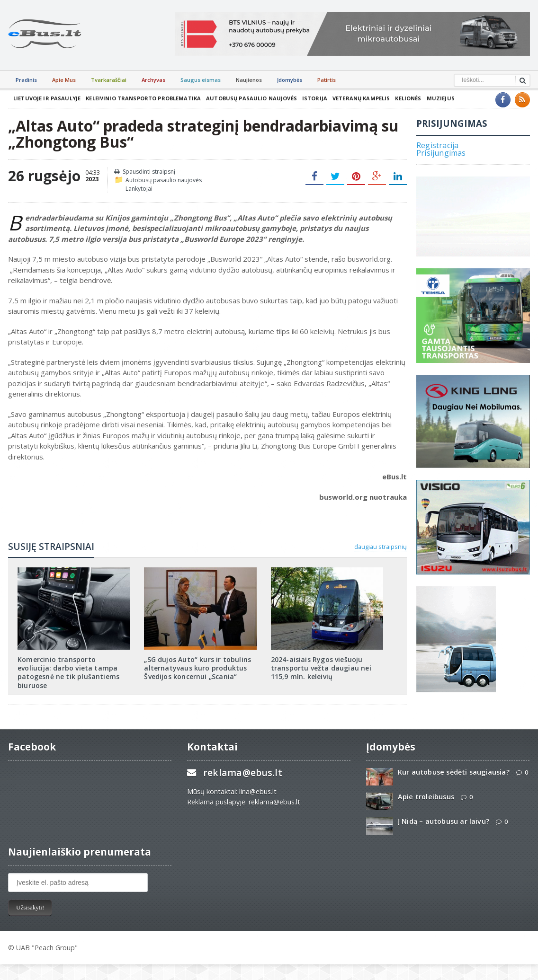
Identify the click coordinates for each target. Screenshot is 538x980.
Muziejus (432, 98)
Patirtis (327, 80)
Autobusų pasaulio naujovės (247, 98)
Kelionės (401, 98)
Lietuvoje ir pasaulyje (46, 98)
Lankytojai (139, 189)
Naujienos (249, 80)
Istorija (309, 98)
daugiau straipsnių (381, 547)
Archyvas (153, 80)
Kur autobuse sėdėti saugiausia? (452, 764)
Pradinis (26, 80)
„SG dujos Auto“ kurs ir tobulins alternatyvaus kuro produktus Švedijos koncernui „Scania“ (196, 668)
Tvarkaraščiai (109, 80)
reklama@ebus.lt (242, 764)
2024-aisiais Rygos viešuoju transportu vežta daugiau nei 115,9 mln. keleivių (320, 668)
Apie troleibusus (425, 788)
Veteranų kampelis (354, 98)
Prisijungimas (440, 153)
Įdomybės (290, 80)
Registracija (437, 145)
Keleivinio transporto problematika (141, 98)
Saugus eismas (201, 80)
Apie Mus (64, 80)
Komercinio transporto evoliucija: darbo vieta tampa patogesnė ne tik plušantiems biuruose (73, 668)
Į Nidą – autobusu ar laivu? (442, 813)
